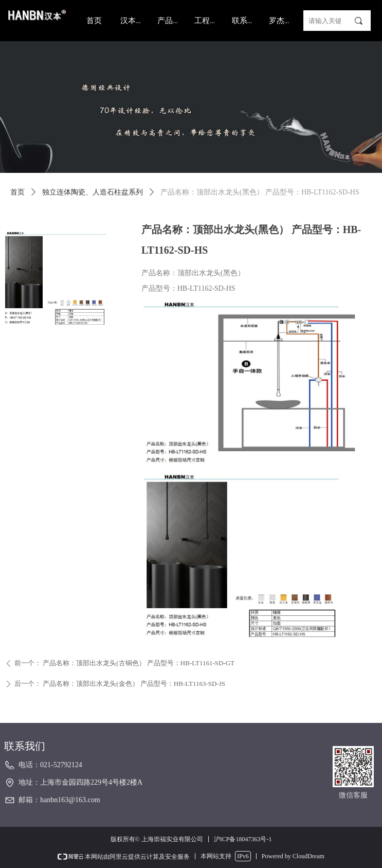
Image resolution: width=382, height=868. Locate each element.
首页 (17, 192)
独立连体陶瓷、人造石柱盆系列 (93, 192)
